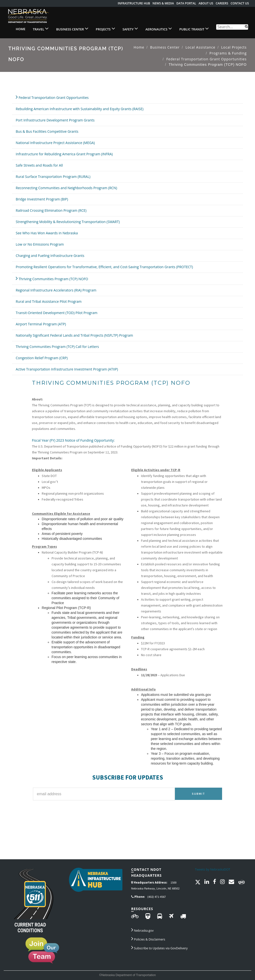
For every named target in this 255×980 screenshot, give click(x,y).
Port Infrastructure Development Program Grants (55, 120)
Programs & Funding (228, 53)
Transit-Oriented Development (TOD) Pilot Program (57, 313)
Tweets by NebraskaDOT (213, 869)
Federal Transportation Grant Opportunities (206, 59)
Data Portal (186, 3)
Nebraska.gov (142, 930)
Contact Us (240, 3)
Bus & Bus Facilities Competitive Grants (47, 131)
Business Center (72, 28)
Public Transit (194, 28)
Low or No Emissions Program (40, 244)
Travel (41, 28)
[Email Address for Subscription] (104, 794)
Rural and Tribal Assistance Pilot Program (49, 301)
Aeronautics (159, 28)
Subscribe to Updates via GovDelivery (159, 947)
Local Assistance (200, 47)
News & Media (163, 3)
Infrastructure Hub (134, 3)
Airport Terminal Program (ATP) (41, 324)
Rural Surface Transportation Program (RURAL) (53, 177)
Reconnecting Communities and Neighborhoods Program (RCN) (66, 188)
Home (21, 29)
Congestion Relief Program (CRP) (42, 358)
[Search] (246, 26)
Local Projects (234, 47)
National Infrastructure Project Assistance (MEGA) (55, 143)
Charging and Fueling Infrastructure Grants (50, 256)
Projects (106, 28)
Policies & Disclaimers (148, 939)
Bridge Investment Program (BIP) (42, 199)
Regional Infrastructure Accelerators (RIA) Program (56, 290)
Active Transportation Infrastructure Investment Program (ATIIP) (67, 369)
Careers (222, 3)
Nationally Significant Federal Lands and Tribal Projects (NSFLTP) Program (74, 335)
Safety (130, 28)
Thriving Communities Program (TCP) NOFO (52, 278)
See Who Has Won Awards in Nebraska (47, 233)
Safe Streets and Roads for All (39, 165)
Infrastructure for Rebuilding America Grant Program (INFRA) (64, 154)
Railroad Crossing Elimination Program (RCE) (51, 210)
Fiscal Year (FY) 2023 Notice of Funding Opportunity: (73, 440)
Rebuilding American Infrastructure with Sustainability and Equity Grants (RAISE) (80, 109)
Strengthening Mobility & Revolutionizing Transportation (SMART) (68, 222)
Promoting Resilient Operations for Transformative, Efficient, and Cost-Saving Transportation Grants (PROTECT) (104, 267)
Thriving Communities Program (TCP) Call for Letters (57, 347)
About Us (206, 3)
